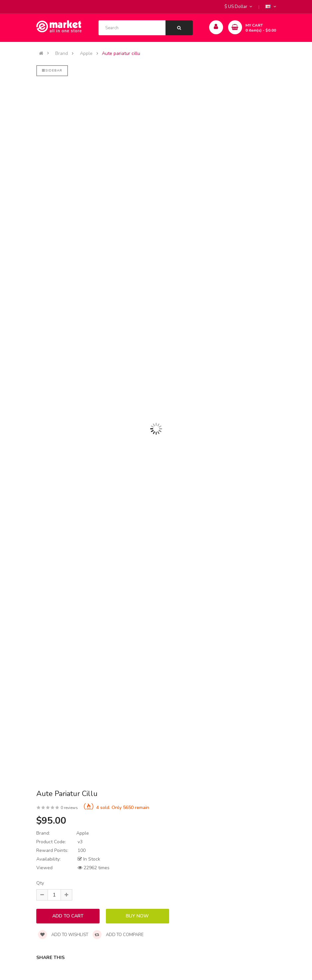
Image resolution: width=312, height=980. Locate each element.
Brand (62, 54)
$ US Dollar (238, 7)
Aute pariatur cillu (121, 54)
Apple (86, 54)
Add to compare (118, 935)
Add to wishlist (63, 935)
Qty (40, 883)
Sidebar (52, 71)
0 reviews (69, 808)
